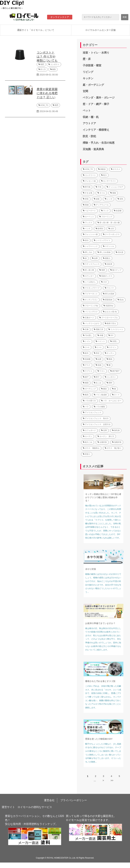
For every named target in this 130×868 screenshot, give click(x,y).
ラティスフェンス (91, 264)
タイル (101, 193)
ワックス (88, 223)
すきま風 (88, 193)
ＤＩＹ (116, 395)
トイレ (87, 341)
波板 (97, 199)
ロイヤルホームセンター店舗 (100, 30)
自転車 (109, 264)
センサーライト (109, 181)
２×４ (86, 347)
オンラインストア (60, 17)
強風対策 (117, 442)
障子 (97, 377)
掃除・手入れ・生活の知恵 (99, 143)
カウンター (88, 276)
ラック (105, 211)
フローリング (106, 217)
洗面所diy (108, 306)
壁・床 (87, 59)
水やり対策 (91, 569)
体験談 (102, 169)
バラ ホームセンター (111, 401)
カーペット (88, 217)
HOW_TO (44, 105)
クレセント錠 (89, 181)
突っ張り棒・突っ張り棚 (109, 223)
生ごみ (98, 383)
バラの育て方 (89, 401)
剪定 (97, 353)
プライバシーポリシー (74, 800)
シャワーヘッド (90, 246)
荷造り (87, 454)
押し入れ (88, 252)
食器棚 (118, 211)
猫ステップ (116, 270)
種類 (54, 69)
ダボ (104, 282)
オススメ (116, 169)
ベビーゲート (89, 211)
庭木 (86, 353)
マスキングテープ (91, 288)
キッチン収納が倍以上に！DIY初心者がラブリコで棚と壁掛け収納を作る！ (103, 497)
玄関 (85, 91)
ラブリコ (88, 371)
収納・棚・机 (91, 117)
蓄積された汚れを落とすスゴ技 (100, 681)
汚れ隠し (88, 335)
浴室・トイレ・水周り (96, 53)
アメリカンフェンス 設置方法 (97, 424)
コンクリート (89, 175)
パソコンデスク (90, 312)
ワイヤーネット (90, 294)
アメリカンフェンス (92, 412)
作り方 (43, 69)
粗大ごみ (88, 442)
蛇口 (104, 175)
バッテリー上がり (91, 323)
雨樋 (86, 205)
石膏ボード (88, 318)
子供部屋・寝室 (92, 65)
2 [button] (96, 776)
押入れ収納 (109, 294)
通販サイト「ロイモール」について (36, 30)
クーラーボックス (111, 234)
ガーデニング (89, 389)
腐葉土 (107, 258)
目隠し (114, 341)
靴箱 (109, 359)
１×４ (98, 347)
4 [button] (111, 776)
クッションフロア (115, 187)
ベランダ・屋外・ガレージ (99, 98)
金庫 (95, 258)
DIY (111, 335)
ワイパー (109, 288)
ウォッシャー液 (90, 234)
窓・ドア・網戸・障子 (96, 104)
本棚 (100, 335)
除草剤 (99, 229)
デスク (87, 365)
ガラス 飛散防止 (91, 448)
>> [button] (112, 780)
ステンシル (109, 246)
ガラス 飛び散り (113, 448)
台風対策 (102, 442)
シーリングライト (102, 240)
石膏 (86, 329)
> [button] (103, 780)
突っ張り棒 (88, 270)
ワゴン (101, 371)
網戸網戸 (115, 371)
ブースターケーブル (109, 318)
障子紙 (87, 187)
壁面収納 (108, 300)
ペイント (100, 341)
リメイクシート (116, 329)
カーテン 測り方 (106, 436)
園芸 (104, 389)
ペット (87, 111)
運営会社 (49, 800)
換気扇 (116, 430)
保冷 (86, 240)
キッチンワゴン (90, 300)
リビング (88, 72)
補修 (113, 193)
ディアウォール (101, 205)
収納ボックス (106, 276)
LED (111, 229)
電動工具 (98, 329)
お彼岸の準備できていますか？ (100, 623)
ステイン (112, 347)
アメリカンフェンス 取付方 (96, 418)
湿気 (120, 199)
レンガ (109, 199)
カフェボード (89, 430)
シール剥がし (89, 282)
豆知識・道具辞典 (93, 149)
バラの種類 (99, 407)
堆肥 (42, 64)
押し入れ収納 (104, 252)
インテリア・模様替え (96, 130)
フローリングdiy (91, 306)
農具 (86, 395)
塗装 (86, 199)
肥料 (109, 383)
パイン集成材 (100, 395)
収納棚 (87, 359)
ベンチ (87, 229)
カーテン (88, 436)
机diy (121, 300)
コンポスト (55, 64)
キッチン (88, 78)
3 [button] (103, 776)
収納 (98, 365)
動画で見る (110, 323)
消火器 (119, 252)
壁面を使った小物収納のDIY (99, 739)
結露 (98, 359)
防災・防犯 (89, 136)
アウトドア (89, 123)
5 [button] (119, 776)
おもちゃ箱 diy (110, 312)
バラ (86, 407)
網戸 (86, 377)
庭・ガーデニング (93, 85)
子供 (98, 187)
